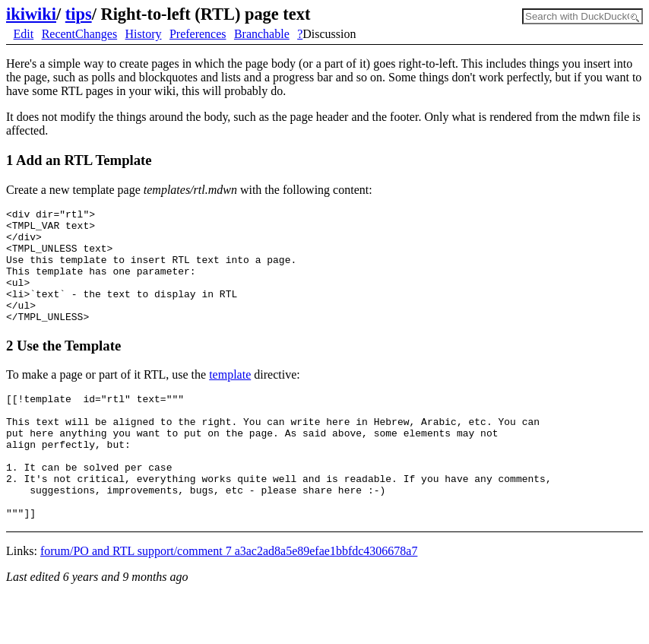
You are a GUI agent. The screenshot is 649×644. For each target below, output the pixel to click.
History (144, 34)
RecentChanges (80, 34)
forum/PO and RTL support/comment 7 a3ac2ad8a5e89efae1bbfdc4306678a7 (229, 599)
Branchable (262, 34)
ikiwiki (31, 14)
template (230, 397)
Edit (24, 34)
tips (79, 14)
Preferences (198, 34)
